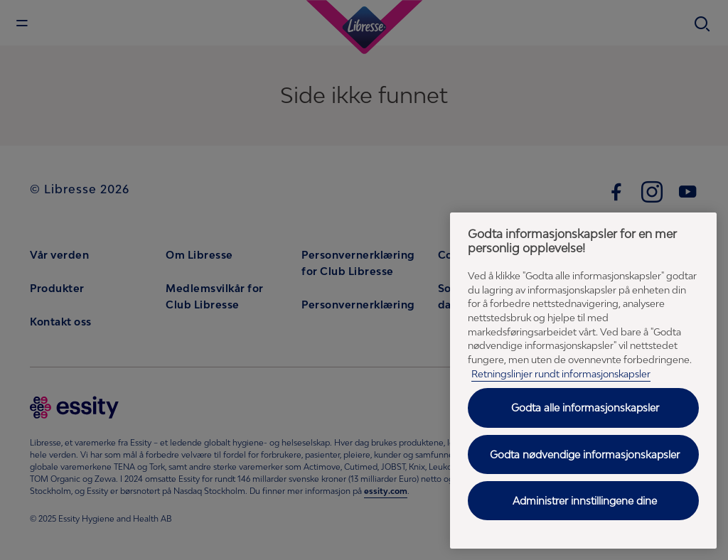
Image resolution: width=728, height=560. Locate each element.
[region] (583, 381)
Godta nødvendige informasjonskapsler (585, 454)
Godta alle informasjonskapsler (585, 408)
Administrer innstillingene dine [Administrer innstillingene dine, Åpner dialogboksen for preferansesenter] (585, 501)
